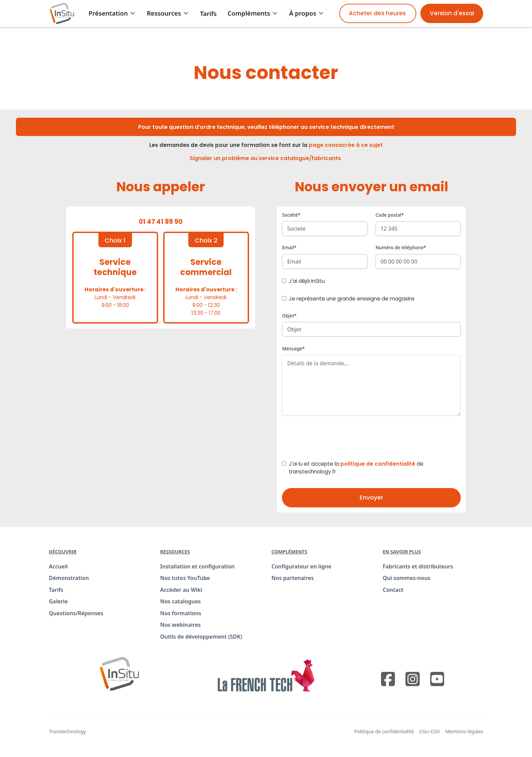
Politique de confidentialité (384, 731)
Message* (293, 348)
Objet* (289, 316)
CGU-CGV (430, 731)
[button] (112, 13)
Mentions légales (464, 731)
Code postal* (390, 215)
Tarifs (208, 13)
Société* (291, 215)
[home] (62, 13)
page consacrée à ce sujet (346, 145)
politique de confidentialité (378, 464)
